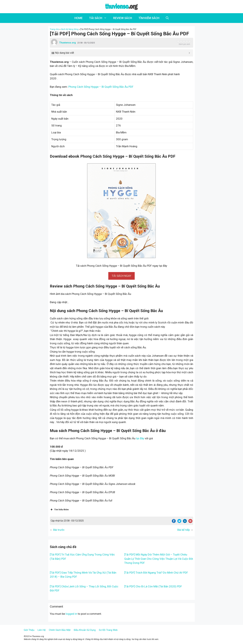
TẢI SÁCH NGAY (121, 276)
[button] (121, 276)
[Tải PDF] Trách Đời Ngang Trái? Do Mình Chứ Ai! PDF (156, 573)
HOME (79, 18)
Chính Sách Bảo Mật (60, 630)
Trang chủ (54, 29)
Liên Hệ (42, 630)
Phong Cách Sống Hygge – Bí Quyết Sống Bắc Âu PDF (101, 87)
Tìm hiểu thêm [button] (59, 510)
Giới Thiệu (29, 630)
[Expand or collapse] (189, 53)
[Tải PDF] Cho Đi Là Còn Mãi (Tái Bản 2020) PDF (153, 586)
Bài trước (59, 530)
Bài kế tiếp (184, 530)
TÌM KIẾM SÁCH (149, 18)
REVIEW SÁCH (123, 18)
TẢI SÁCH (100, 18)
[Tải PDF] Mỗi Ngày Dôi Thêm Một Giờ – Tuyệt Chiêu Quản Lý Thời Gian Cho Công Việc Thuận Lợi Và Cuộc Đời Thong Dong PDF (159, 559)
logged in (71, 614)
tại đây (140, 438)
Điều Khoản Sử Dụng (85, 630)
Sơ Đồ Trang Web (108, 630)
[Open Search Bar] (167, 18)
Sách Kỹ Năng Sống (70, 29)
